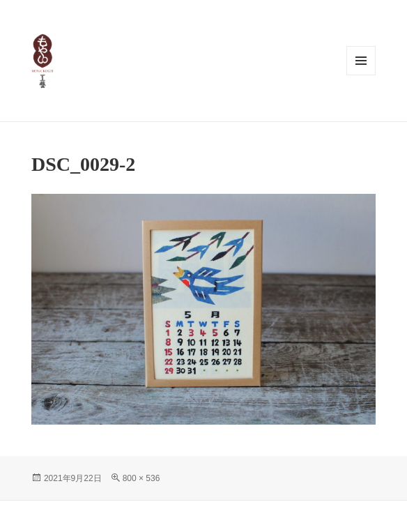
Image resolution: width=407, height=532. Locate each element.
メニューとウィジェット (361, 61)
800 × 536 (141, 478)
